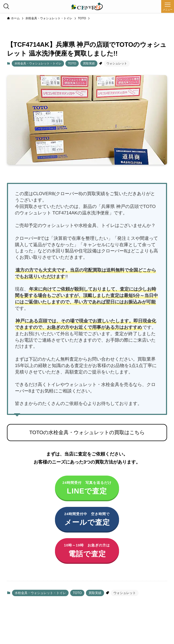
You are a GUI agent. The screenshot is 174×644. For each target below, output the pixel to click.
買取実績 (89, 63)
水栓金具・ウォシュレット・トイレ (38, 63)
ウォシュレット (117, 63)
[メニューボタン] (168, 6)
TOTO (72, 63)
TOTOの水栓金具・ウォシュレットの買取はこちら (87, 432)
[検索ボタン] (6, 6)
